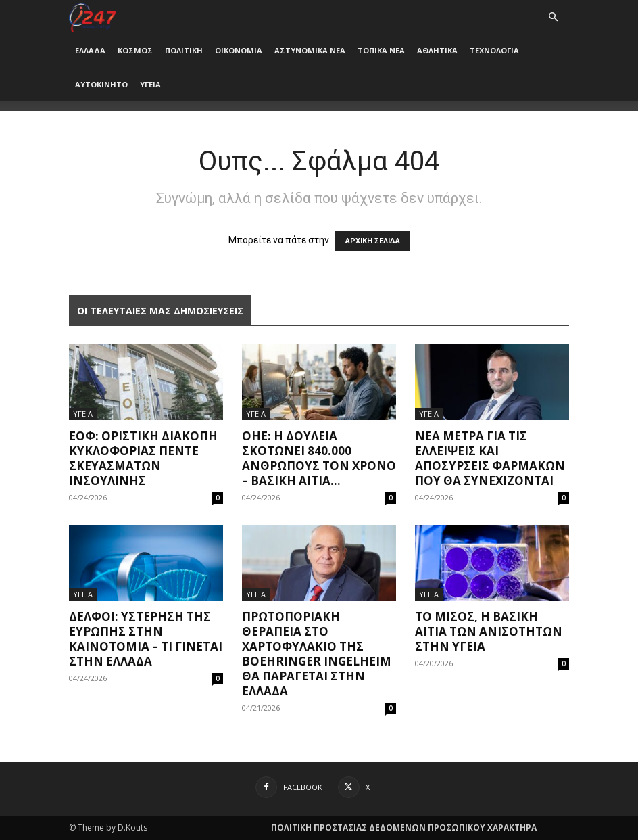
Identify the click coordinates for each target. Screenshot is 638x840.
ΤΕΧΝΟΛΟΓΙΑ (494, 50)
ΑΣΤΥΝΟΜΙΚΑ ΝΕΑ (310, 50)
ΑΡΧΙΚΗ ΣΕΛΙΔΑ (373, 241)
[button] (553, 17)
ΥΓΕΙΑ (150, 84)
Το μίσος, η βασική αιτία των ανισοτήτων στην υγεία (489, 631)
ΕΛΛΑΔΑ (90, 50)
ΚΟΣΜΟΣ (135, 50)
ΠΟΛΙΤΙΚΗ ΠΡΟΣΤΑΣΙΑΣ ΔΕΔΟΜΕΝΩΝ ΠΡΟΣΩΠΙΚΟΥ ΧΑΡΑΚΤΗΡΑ (404, 827)
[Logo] (92, 17)
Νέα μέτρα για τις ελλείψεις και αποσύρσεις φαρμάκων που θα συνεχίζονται (490, 458)
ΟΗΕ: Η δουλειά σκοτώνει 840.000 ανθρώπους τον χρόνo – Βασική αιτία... (319, 458)
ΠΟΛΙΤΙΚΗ (184, 50)
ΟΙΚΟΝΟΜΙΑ (239, 50)
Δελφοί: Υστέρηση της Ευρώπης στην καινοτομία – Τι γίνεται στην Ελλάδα (146, 639)
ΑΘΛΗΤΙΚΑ (437, 50)
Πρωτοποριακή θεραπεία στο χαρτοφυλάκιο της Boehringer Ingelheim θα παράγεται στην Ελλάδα (317, 654)
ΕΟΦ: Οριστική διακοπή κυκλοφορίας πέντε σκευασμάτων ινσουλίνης (143, 458)
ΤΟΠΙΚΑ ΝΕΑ (381, 50)
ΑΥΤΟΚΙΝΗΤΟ (101, 84)
